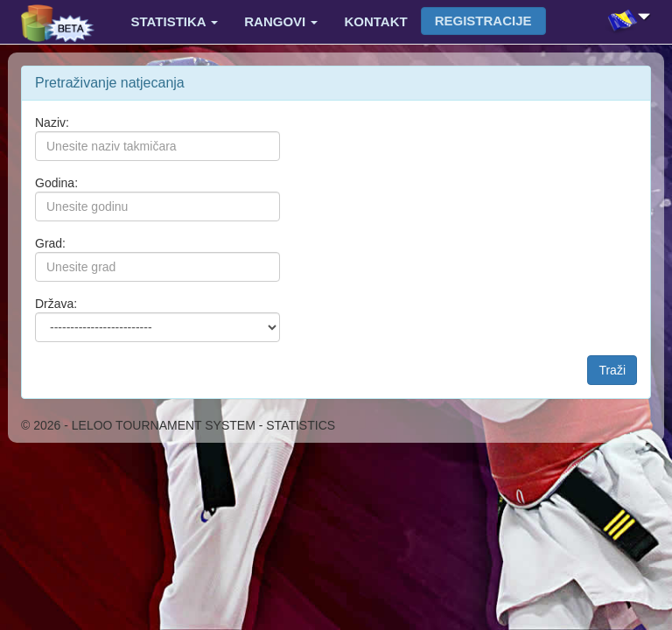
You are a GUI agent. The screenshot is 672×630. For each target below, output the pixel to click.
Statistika (175, 21)
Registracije (483, 21)
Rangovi (281, 21)
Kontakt (375, 21)
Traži (612, 370)
